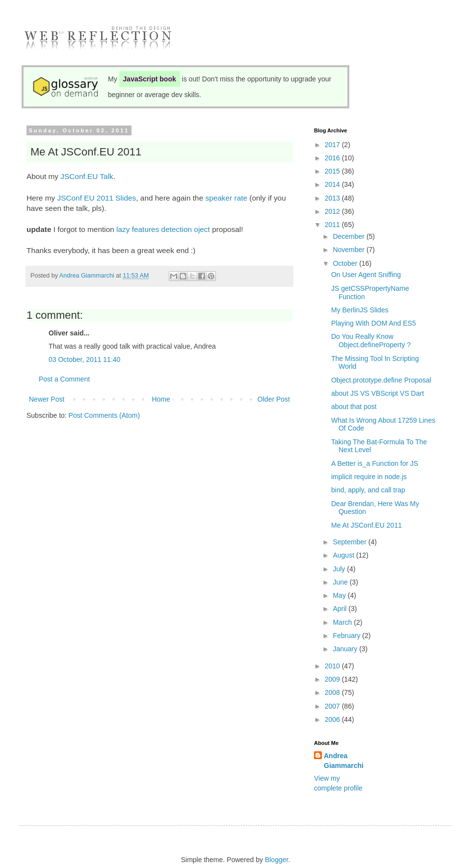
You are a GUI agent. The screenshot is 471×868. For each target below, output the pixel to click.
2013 (333, 198)
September (350, 542)
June (341, 582)
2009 (333, 679)
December (349, 236)
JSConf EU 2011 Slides (96, 198)
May (340, 595)
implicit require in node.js (369, 477)
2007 (333, 706)
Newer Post (47, 399)
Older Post (274, 399)
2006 (333, 719)
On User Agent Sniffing (366, 275)
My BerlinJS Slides (360, 310)
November (349, 250)
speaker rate (226, 198)
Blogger (276, 860)
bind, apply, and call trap (368, 490)
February (347, 636)
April (340, 609)
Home (161, 399)
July (340, 569)
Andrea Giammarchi (344, 761)
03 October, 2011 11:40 (84, 359)
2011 (333, 225)
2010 (333, 666)
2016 (333, 158)
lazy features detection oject (163, 229)
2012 (333, 211)
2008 (333, 692)
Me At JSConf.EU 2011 (366, 525)
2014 (333, 184)
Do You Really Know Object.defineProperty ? (371, 341)
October (346, 263)
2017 (333, 145)
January (346, 649)
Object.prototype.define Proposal (381, 380)
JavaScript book (150, 79)
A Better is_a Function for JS (375, 463)
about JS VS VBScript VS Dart (378, 393)
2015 (333, 171)
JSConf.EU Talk (87, 176)
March (343, 622)
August (344, 555)
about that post (354, 407)
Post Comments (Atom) (104, 415)
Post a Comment (64, 379)
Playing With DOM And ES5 (374, 323)
